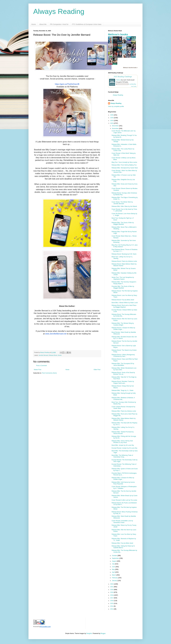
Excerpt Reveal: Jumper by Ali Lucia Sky (124, 448)
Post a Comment (42, 366)
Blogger (103, 633)
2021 (112, 587)
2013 (112, 609)
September (116, 558)
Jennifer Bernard (43, 355)
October (115, 556)
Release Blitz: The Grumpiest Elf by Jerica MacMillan (123, 364)
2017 (112, 598)
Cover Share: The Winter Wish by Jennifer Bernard (122, 203)
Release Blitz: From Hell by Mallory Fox (124, 165)
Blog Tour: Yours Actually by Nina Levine (124, 162)
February (115, 578)
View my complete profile (116, 106)
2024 (112, 121)
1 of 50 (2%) (132, 84)
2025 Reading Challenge (123, 77)
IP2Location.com (45, 627)
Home (34, 24)
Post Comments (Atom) (49, 373)
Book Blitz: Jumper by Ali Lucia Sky (123, 445)
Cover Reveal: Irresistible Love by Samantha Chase (122, 522)
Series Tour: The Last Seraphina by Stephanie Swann (123, 278)
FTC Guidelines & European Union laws (87, 24)
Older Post (97, 370)
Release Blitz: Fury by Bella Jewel (122, 543)
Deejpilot (89, 633)
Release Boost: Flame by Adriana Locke (124, 261)
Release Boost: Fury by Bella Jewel (123, 300)
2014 (112, 606)
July (113, 564)
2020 (112, 590)
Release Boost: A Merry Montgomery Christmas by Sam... (123, 355)
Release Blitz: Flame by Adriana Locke (124, 411)
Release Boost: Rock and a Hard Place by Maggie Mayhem (124, 306)
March (114, 575)
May (114, 569)
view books (134, 86)
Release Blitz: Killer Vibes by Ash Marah (124, 206)
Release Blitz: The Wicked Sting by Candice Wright (123, 324)
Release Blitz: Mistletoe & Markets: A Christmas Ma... (123, 399)
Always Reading (59, 11)
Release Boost (53, 355)
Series (60, 355)
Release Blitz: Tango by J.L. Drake (122, 390)
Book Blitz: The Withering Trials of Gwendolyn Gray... (122, 456)
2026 (112, 115)
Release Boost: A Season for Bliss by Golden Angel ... (123, 329)
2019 (112, 592)
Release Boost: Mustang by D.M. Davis (124, 254)
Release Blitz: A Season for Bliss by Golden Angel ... (123, 479)
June (114, 567)
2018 (112, 595)
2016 (112, 601)
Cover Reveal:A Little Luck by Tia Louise (124, 500)
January (115, 581)
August (114, 561)
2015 (112, 603)
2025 (112, 118)
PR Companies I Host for (59, 24)
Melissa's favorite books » (130, 68)
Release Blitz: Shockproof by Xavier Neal (125, 168)
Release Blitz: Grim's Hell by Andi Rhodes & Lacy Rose (122, 442)
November (115, 128)
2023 (112, 123)
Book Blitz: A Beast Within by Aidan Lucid (125, 303)
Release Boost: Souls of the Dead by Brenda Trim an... (123, 373)
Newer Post (38, 370)
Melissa (118, 80)
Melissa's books (118, 34)
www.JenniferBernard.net (56, 334)
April (114, 572)
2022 (112, 584)
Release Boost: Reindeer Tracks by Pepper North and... (123, 382)
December (115, 126)
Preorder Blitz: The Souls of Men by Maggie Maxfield (123, 287)
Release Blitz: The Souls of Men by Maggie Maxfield (123, 223)
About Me (43, 24)
